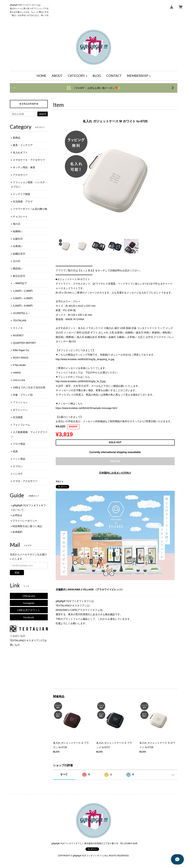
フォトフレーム (22, 425)
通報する (60, 481)
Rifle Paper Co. (21, 350)
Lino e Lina (19, 380)
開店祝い (18, 268)
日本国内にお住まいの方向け (115, 473)
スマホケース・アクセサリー (29, 160)
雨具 (15, 451)
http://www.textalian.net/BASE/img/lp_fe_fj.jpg (81, 381)
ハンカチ (18, 474)
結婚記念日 (19, 254)
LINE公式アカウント (29, 610)
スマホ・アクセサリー (25, 481)
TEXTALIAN (19, 320)
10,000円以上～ (22, 313)
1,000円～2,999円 (23, 291)
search (42, 114)
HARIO (17, 373)
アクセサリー (20, 175)
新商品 (17, 138)
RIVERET (18, 335)
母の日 (17, 224)
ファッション (20, 402)
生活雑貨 (18, 417)
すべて (64, 774)
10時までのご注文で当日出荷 (29, 387)
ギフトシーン (20, 410)
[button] (78, 76)
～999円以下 (20, 283)
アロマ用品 (19, 444)
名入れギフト (20, 152)
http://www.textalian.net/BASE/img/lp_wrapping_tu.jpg (85, 359)
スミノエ (18, 328)
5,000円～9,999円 (23, 306)
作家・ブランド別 (23, 395)
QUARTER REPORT (24, 343)
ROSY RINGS (21, 358)
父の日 (17, 261)
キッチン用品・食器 (24, 167)
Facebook (29, 617)
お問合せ (17, 515)
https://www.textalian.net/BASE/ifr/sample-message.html (86, 408)
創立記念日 (19, 276)
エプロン (18, 466)
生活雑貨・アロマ (23, 201)
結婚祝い (18, 231)
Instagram (29, 603)
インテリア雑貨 (22, 194)
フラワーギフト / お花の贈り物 (30, 209)
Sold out (115, 461)
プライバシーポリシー (25, 521)
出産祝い (18, 246)
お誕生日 (18, 239)
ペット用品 (19, 459)
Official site (29, 596)
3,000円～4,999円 (23, 298)
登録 (17, 573)
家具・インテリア (23, 145)
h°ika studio (19, 365)
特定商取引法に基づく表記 (27, 526)
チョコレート (20, 216)
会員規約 (17, 532)
